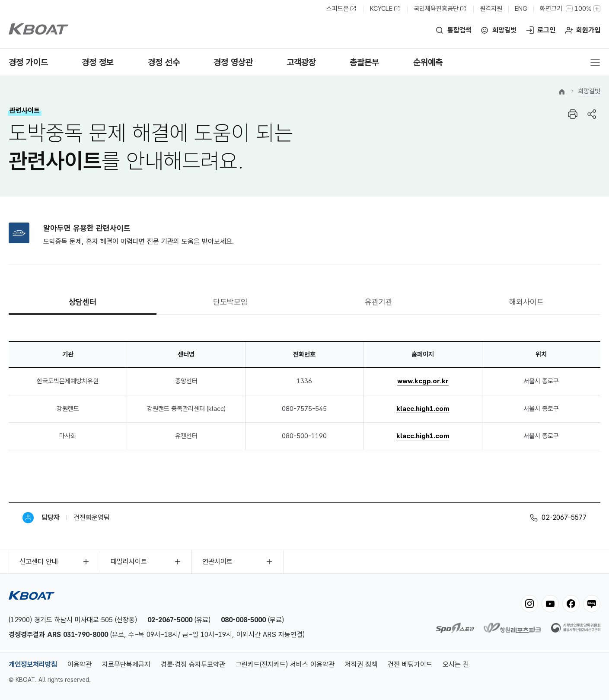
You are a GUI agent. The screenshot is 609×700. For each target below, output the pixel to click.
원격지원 (491, 9)
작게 (569, 9)
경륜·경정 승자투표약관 (193, 664)
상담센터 (83, 302)
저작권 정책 (361, 664)
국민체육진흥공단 (436, 9)
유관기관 (379, 302)
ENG (521, 9)
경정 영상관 (233, 62)
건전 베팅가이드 (410, 664)
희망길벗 (504, 30)
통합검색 (459, 30)
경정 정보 (98, 62)
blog (592, 604)
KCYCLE (381, 9)
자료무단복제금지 (126, 664)
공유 (592, 114)
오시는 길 (456, 664)
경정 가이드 (28, 62)
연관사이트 (217, 562)
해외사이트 (526, 302)
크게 (597, 9)
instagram (529, 604)
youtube (550, 604)
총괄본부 (364, 62)
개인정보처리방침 (33, 664)
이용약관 (80, 664)
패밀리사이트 (129, 562)
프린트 (573, 114)
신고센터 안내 (39, 562)
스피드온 (338, 9)
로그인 (546, 30)
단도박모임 (230, 302)
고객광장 (301, 62)
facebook (571, 604)
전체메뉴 (595, 62)
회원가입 (588, 30)
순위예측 (428, 62)
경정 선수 (164, 62)
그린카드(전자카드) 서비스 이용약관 (285, 664)
